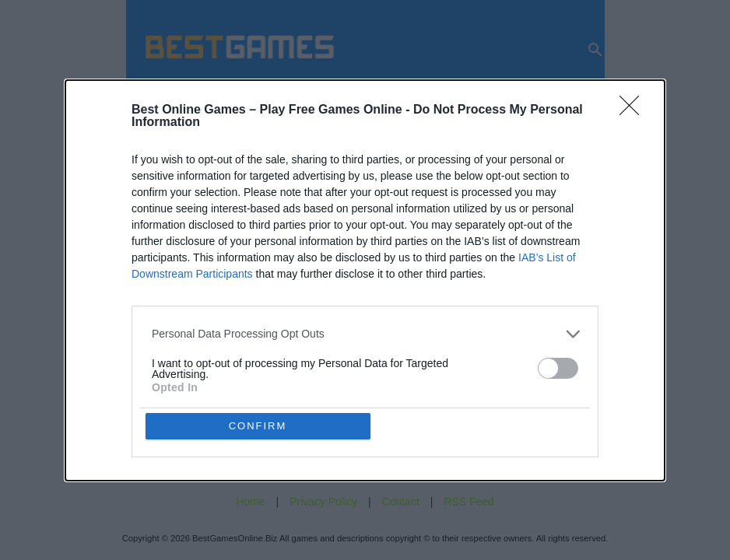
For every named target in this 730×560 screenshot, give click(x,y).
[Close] (634, 110)
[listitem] (365, 334)
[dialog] (365, 280)
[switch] (558, 368)
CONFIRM (258, 426)
